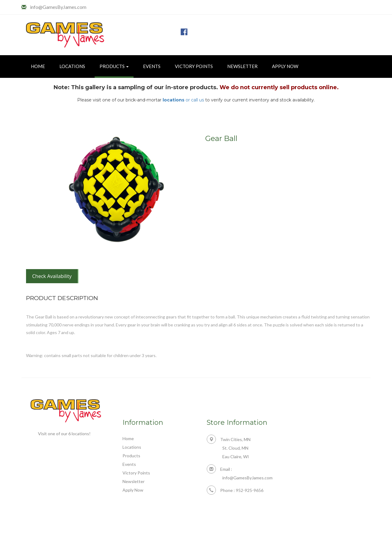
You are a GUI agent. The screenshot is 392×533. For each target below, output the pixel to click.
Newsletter (242, 66)
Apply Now (285, 66)
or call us (183, 100)
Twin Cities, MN (229, 439)
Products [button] (114, 66)
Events (152, 66)
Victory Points (194, 66)
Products (131, 456)
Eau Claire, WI (236, 457)
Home (38, 66)
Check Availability (52, 276)
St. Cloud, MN (235, 448)
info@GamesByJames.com (58, 7)
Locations (72, 66)
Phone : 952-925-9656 (235, 490)
